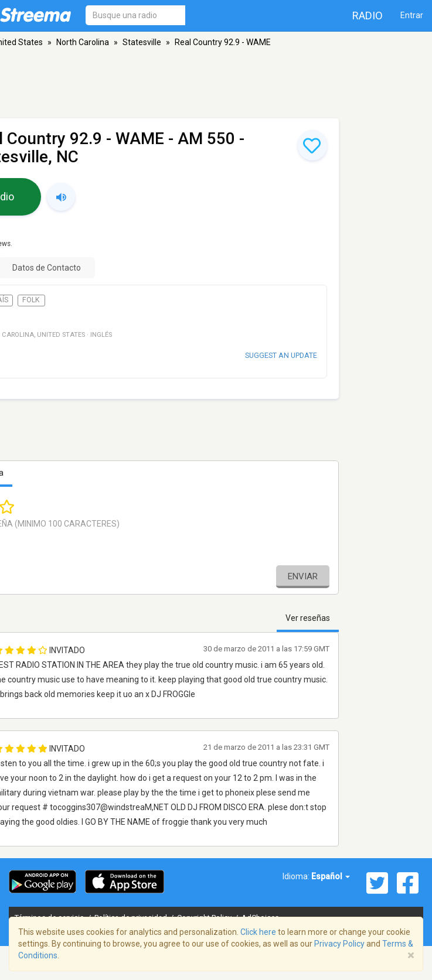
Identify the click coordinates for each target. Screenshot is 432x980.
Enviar (303, 576)
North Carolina (83, 42)
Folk (31, 300)
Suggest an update (281, 355)
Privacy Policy (339, 944)
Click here (258, 932)
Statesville (142, 42)
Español (331, 876)
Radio (368, 16)
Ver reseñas (308, 618)
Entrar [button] (412, 15)
